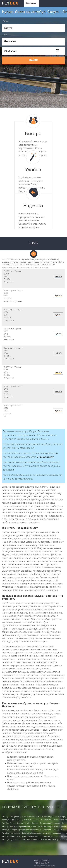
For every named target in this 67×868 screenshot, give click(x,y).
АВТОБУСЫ (31, 3)
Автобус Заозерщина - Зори (36, 820)
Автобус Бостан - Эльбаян (35, 817)
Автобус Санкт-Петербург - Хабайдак (19, 836)
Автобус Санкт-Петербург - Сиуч (38, 827)
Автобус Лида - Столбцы (13, 820)
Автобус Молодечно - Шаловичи (16, 833)
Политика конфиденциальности (44, 866)
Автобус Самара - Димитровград (38, 823)
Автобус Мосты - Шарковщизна (16, 827)
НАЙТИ (33, 60)
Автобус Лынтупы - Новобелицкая (17, 817)
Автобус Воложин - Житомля (36, 840)
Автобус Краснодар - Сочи (35, 833)
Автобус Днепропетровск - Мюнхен (18, 830)
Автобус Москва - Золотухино (37, 836)
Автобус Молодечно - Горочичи (37, 830)
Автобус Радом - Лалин (12, 823)
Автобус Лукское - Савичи (14, 840)
